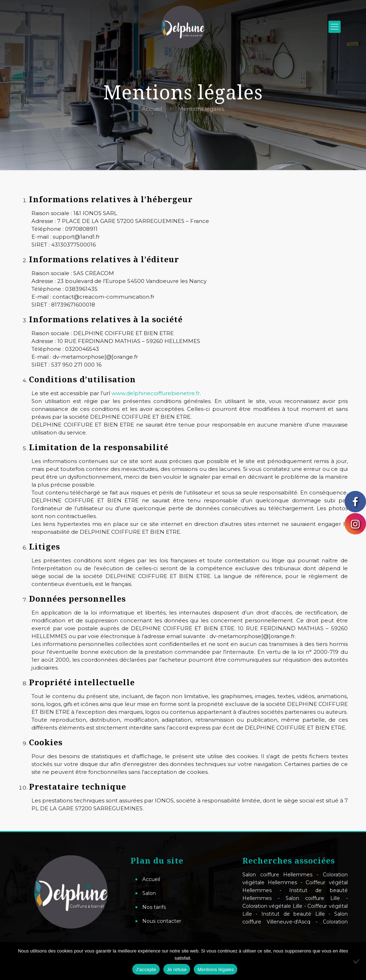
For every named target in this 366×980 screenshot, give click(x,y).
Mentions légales (216, 969)
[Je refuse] (357, 961)
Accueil (152, 109)
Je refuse (177, 969)
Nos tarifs (154, 907)
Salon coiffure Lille (313, 898)
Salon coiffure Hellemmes (277, 875)
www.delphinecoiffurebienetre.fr (156, 393)
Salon (149, 893)
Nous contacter (162, 921)
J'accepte (146, 969)
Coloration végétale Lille (272, 906)
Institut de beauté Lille (293, 914)
